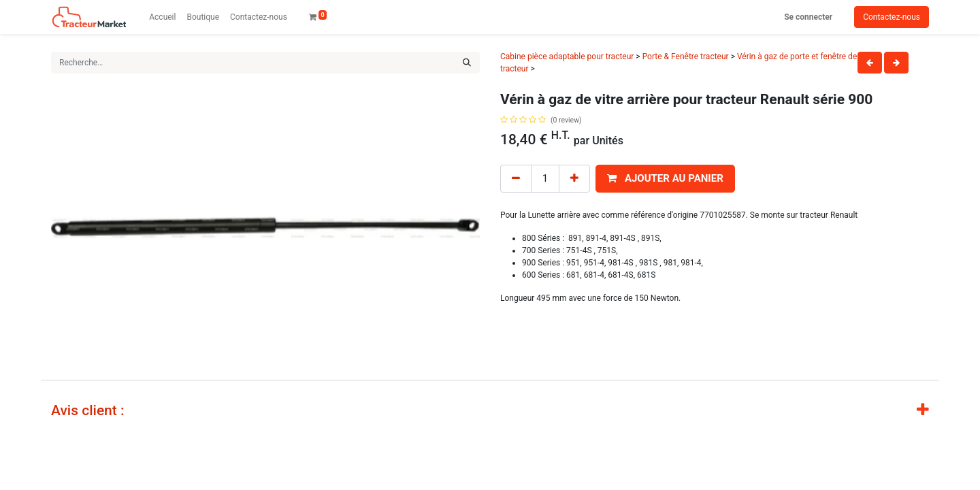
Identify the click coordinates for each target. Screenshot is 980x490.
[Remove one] (516, 179)
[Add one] (574, 179)
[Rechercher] (467, 63)
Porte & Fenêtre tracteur (686, 56)
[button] (665, 179)
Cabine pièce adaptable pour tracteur (567, 56)
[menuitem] (162, 17)
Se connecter (808, 17)
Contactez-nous (892, 17)
